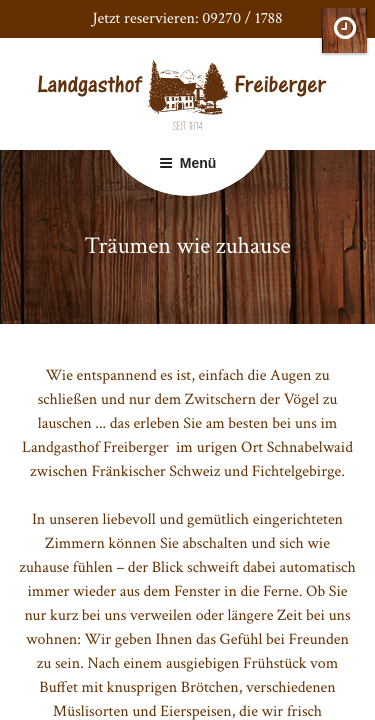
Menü (188, 163)
